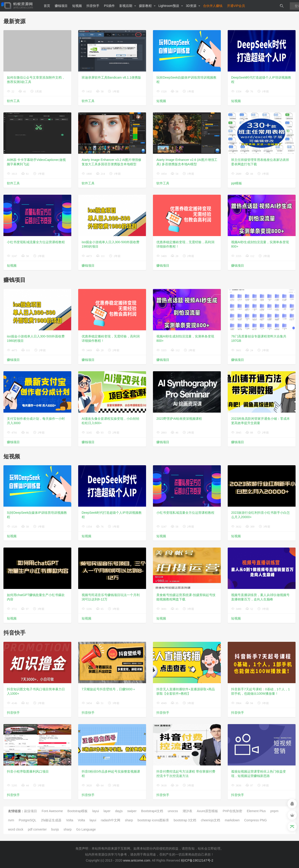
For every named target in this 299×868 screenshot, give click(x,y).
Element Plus (256, 811)
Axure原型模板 (208, 811)
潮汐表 (187, 811)
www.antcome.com (137, 860)
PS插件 (109, 6)
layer (107, 811)
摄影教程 (147, 6)
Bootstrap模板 (78, 811)
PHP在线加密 (232, 811)
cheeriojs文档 (210, 820)
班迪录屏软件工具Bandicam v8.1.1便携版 (111, 77)
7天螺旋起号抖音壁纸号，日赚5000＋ (109, 689)
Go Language (86, 829)
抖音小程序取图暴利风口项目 (28, 771)
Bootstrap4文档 (152, 811)
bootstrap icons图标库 (153, 820)
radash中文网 (111, 820)
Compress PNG (256, 820)
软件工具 (13, 101)
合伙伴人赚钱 (213, 6)
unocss (173, 811)
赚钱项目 (61, 6)
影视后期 (128, 6)
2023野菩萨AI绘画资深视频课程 (179, 419)
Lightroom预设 (171, 6)
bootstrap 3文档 (185, 820)
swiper (132, 811)
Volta (70, 820)
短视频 (77, 6)
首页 (47, 6)
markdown (232, 820)
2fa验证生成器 (51, 820)
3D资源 (193, 6)
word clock (16, 829)
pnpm (275, 811)
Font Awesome (52, 811)
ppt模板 (237, 183)
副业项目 (31, 811)
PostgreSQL (27, 820)
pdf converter (37, 829)
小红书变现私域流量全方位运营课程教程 (36, 242)
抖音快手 (93, 6)
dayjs (119, 811)
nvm (11, 820)
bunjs (55, 829)
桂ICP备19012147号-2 (197, 860)
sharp (129, 820)
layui (96, 811)
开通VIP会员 (236, 6)
